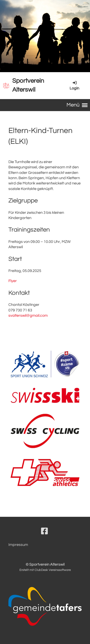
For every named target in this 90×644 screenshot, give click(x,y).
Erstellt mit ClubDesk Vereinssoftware (45, 570)
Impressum (18, 545)
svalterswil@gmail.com (28, 316)
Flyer (13, 281)
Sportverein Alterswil (28, 85)
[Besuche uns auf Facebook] (44, 532)
